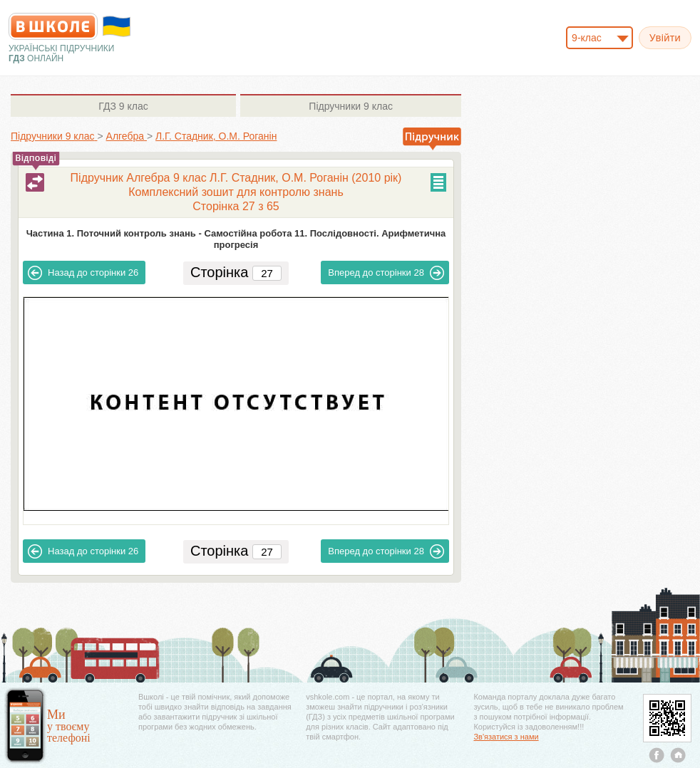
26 (83, 273)
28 (386, 273)
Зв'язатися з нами (506, 737)
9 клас (123, 106)
